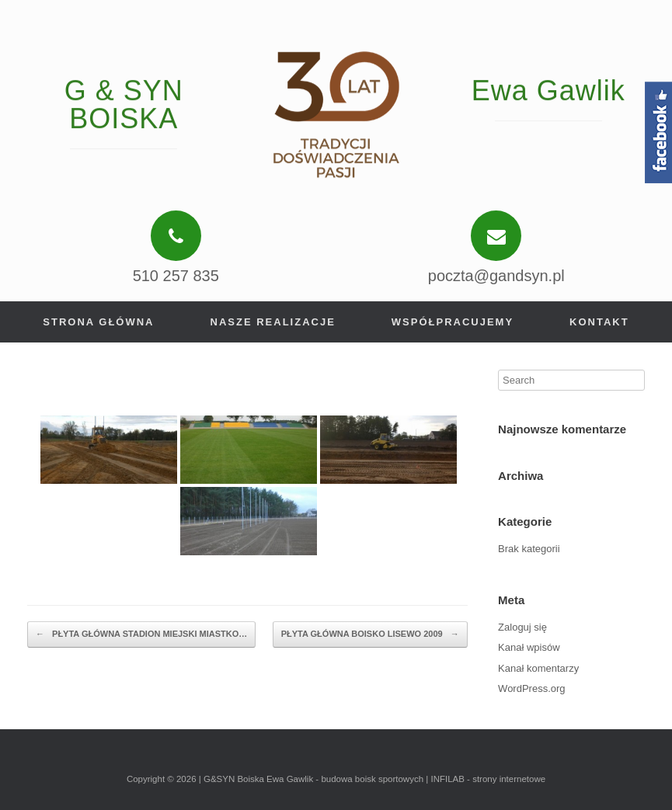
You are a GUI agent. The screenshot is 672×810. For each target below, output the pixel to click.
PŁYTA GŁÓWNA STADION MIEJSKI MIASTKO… (141, 634)
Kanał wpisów (529, 647)
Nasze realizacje (273, 322)
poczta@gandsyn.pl (496, 276)
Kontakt (599, 322)
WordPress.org (531, 688)
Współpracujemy (453, 322)
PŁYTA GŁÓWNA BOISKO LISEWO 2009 (370, 634)
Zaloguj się (522, 627)
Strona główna (98, 322)
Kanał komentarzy (538, 668)
